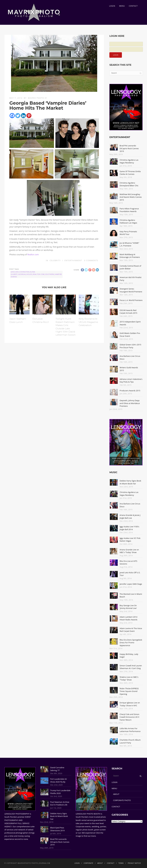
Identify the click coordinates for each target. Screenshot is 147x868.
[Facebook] (12, 116)
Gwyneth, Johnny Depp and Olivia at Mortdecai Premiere (130, 403)
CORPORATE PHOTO (122, 800)
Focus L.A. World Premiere (131, 300)
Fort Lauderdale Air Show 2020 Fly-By (59, 780)
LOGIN (112, 6)
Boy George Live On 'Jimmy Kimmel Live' (128, 607)
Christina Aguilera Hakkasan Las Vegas (128, 221)
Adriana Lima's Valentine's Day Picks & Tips (131, 381)
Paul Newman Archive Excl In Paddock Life (60, 803)
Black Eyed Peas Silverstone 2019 (57, 829)
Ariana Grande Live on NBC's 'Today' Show (129, 551)
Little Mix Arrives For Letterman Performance (130, 730)
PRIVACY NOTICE (134, 863)
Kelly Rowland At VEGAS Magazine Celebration (88, 322)
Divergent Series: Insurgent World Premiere (131, 290)
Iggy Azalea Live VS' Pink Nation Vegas (130, 540)
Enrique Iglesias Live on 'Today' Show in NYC (130, 704)
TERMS (121, 863)
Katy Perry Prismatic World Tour (128, 233)
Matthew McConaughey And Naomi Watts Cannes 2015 (131, 197)
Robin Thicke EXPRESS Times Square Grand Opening (129, 691)
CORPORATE (89, 863)
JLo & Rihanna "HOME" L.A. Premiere (129, 244)
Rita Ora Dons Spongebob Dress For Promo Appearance (131, 643)
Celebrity (55, 260)
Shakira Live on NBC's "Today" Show (129, 678)
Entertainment (73, 260)
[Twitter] (18, 116)
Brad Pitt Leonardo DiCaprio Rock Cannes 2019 (129, 148)
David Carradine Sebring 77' (57, 769)
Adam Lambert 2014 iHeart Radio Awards (128, 618)
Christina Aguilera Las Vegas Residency (129, 161)
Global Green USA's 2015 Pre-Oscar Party (130, 346)
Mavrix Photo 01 (38, 98)
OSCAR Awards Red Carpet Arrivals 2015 (128, 312)
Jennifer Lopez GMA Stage (131, 584)
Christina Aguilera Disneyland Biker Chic (129, 184)
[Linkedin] (23, 116)
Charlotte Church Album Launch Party (130, 741)
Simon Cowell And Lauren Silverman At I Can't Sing (131, 667)
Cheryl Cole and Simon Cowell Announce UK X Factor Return (129, 717)
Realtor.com (33, 254)
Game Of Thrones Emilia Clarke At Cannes (130, 173)
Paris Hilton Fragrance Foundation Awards (129, 210)
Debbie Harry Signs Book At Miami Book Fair (130, 482)
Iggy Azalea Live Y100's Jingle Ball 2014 (129, 528)
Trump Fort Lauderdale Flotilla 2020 (60, 792)
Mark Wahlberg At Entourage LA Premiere (130, 256)
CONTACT (133, 6)
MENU (122, 6)
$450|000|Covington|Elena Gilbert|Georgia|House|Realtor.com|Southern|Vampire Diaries (36, 274)
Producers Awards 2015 (130, 391)
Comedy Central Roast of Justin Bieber (130, 267)
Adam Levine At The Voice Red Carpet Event (131, 630)
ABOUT (116, 794)
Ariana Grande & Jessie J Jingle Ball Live (130, 517)
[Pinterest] (29, 116)
